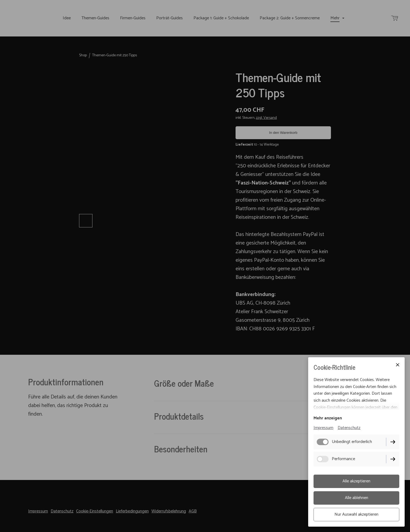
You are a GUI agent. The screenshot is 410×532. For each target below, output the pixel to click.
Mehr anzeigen (328, 418)
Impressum (323, 428)
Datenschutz (349, 428)
